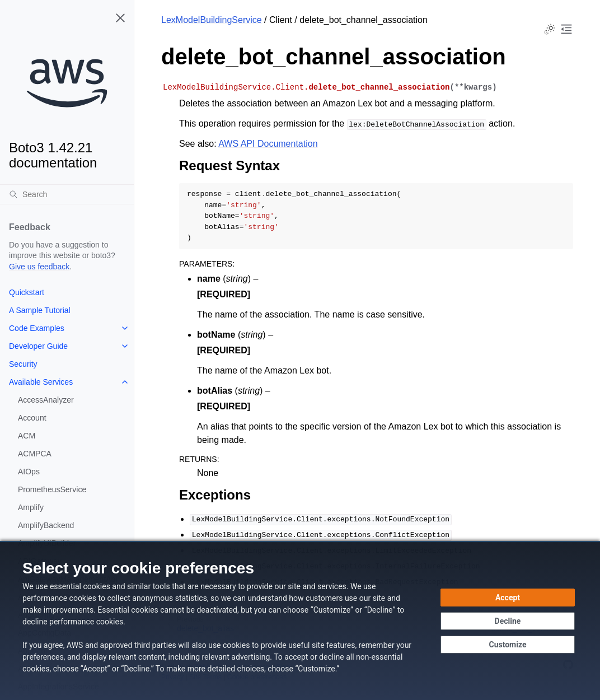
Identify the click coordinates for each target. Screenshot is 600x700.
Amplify (31, 507)
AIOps (29, 472)
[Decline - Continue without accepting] (508, 621)
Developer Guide (38, 346)
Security (23, 364)
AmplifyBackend (46, 525)
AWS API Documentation (268, 144)
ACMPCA (35, 454)
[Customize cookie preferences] (508, 645)
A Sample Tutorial (40, 310)
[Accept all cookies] (508, 598)
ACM (27, 436)
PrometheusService (52, 489)
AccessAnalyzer (46, 400)
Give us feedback (39, 267)
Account (32, 418)
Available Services (41, 382)
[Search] (67, 194)
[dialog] (300, 620)
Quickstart (27, 292)
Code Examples (37, 328)
